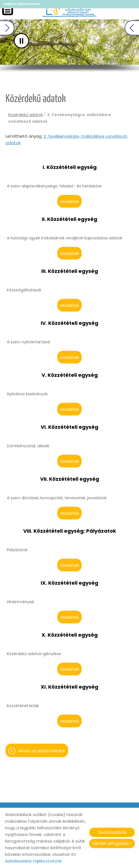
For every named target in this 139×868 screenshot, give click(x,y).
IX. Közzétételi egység (69, 583)
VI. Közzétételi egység (69, 427)
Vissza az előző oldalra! (42, 751)
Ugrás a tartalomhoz (22, 4)
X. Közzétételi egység (70, 635)
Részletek (69, 201)
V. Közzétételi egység (70, 375)
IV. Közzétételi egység (69, 323)
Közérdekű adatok (26, 115)
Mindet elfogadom (112, 843)
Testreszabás (112, 832)
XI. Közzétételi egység (69, 687)
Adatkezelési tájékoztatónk (33, 861)
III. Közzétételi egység (70, 271)
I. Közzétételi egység (70, 167)
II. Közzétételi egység (69, 219)
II (38, 41)
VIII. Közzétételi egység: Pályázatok (70, 531)
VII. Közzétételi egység (70, 479)
